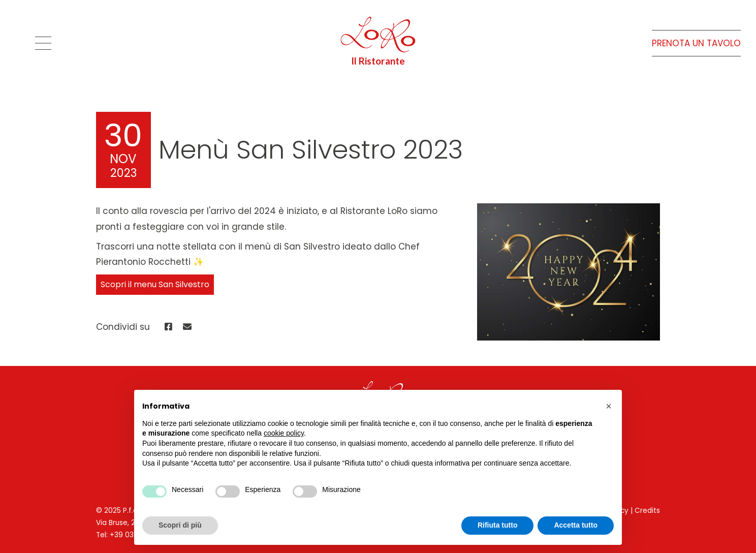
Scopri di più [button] (180, 525)
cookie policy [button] (284, 433)
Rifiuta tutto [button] (498, 525)
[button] (609, 406)
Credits (647, 511)
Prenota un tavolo (696, 43)
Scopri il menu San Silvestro (155, 284)
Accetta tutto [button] (576, 525)
